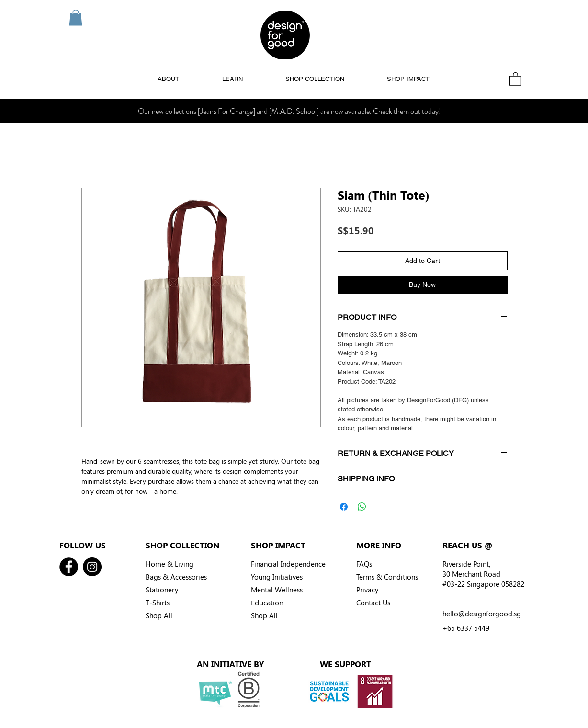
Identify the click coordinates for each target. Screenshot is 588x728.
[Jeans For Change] (226, 111)
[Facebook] (69, 567)
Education (267, 603)
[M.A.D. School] (294, 111)
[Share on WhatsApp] (362, 507)
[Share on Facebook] (344, 507)
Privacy (367, 590)
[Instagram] (92, 567)
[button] (76, 17)
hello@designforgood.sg (482, 614)
